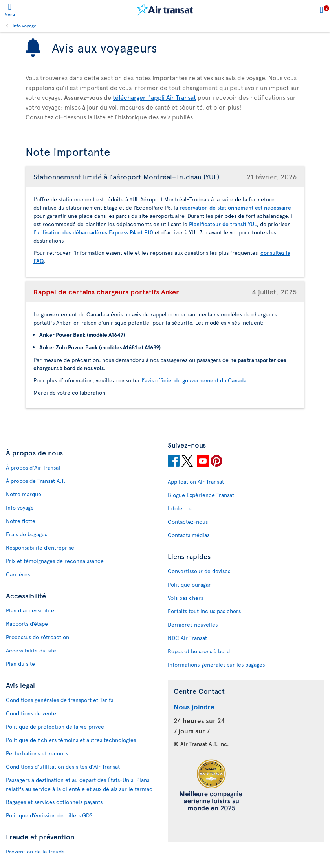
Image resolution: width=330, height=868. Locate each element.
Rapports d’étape (27, 624)
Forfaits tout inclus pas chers (204, 611)
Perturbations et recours (37, 753)
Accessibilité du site (31, 650)
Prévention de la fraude (35, 851)
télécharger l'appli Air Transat (154, 97)
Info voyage (25, 26)
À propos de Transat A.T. (36, 481)
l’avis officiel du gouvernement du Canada (194, 380)
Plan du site (20, 664)
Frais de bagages (27, 534)
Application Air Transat (196, 482)
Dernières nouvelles (193, 624)
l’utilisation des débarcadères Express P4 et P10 (93, 232)
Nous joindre (194, 706)
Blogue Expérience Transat (201, 495)
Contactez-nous (188, 522)
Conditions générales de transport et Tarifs (60, 700)
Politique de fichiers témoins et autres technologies (71, 740)
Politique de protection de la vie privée (55, 726)
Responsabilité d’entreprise (40, 547)
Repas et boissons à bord (199, 651)
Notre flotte (21, 521)
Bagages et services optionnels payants (54, 802)
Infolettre (180, 508)
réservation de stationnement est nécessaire (235, 207)
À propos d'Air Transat (33, 467)
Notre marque (24, 494)
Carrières (18, 574)
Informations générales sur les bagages (216, 664)
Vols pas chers (185, 598)
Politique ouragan (190, 584)
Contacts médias (189, 535)
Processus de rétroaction (38, 637)
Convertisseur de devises (199, 571)
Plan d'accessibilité (30, 610)
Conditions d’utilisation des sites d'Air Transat (63, 767)
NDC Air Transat (187, 638)
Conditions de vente (31, 713)
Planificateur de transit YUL (223, 224)
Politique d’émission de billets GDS (49, 815)
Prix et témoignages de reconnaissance (55, 561)
